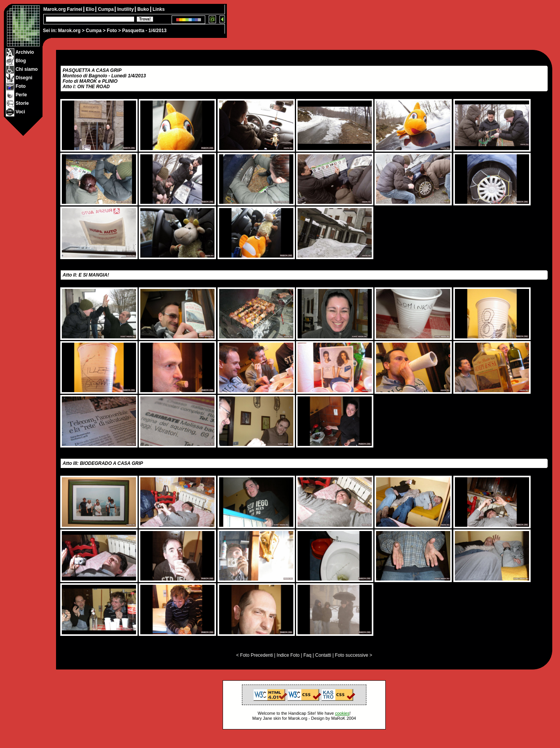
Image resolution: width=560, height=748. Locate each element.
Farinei (75, 9)
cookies (342, 713)
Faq (307, 655)
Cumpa (94, 31)
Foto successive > (354, 655)
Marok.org (69, 31)
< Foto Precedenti (254, 655)
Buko (144, 9)
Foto (112, 31)
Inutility (126, 9)
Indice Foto (288, 655)
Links (159, 9)
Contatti (323, 655)
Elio (91, 9)
